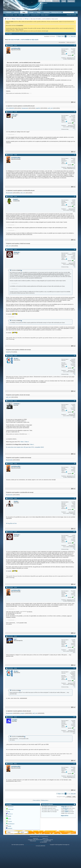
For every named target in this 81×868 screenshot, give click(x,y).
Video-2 (27, 442)
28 (75, 267)
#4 (75, 196)
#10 (74, 532)
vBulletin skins (37, 842)
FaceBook (10, 828)
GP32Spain (47, 12)
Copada (10, 821)
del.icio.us (10, 814)
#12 (74, 636)
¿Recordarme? (43, 3)
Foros (8, 19)
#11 (74, 587)
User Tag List (9, 34)
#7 (75, 401)
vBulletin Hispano (40, 841)
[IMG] (66, 810)
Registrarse (71, 1)
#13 (74, 668)
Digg (9, 812)
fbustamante (25, 108)
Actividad (9, 12)
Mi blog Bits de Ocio (11, 523)
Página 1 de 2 (61, 36)
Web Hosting (58, 832)
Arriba (74, 797)
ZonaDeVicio (47, 832)
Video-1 (22, 442)
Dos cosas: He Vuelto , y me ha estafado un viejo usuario (23, 40)
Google (9, 816)
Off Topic (27, 19)
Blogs (39, 12)
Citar (73, 102)
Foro (24, 12)
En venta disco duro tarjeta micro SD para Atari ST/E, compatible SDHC (25, 447)
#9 (75, 498)
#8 (75, 463)
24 (75, 374)
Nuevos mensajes (9, 15)
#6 (75, 355)
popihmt (38, 108)
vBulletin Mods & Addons (45, 845)
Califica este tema (70, 42)
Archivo (52, 832)
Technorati (11, 809)
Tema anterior (37, 800)
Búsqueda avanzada (71, 15)
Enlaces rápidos (44, 15)
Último (73, 36)
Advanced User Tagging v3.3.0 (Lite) (31, 845)
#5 (75, 249)
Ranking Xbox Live (56, 12)
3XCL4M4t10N (10, 108)
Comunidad (27, 15)
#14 (74, 717)
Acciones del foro (35, 15)
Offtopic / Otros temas (17, 19)
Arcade (31, 12)
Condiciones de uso (67, 832)
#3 (75, 155)
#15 (74, 764)
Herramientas (62, 42)
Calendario (21, 15)
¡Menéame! (11, 807)
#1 (75, 45)
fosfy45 (8, 352)
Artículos (16, 12)
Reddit (10, 826)
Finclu (10, 819)
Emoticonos (66, 808)
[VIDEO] (67, 812)
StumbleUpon (11, 824)
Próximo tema (44, 800)
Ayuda (64, 1)
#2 (75, 112)
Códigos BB (64, 807)
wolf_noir (50, 108)
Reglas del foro (65, 816)
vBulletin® (40, 838)
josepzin (23, 713)
